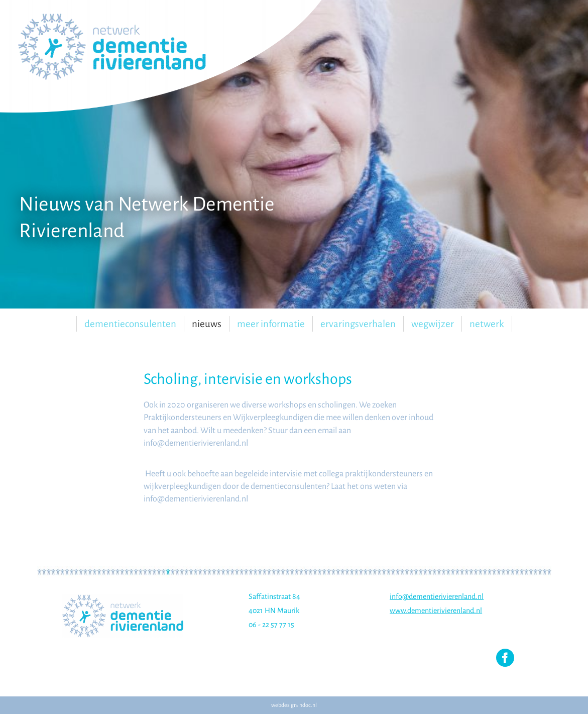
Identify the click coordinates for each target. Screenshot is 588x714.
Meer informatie (271, 324)
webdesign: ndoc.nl (294, 705)
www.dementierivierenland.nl (436, 610)
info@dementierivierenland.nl (437, 596)
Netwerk (487, 324)
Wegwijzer (433, 324)
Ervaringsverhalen (358, 324)
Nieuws (207, 324)
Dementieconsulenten (130, 324)
